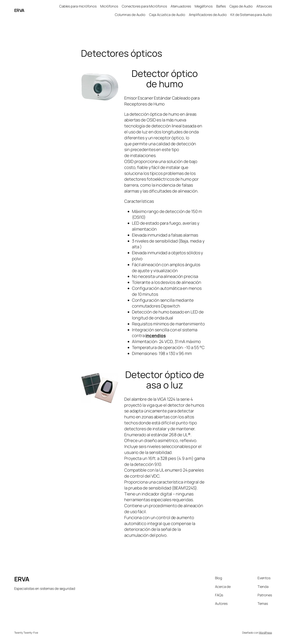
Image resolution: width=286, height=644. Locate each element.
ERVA (19, 10)
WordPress (265, 633)
